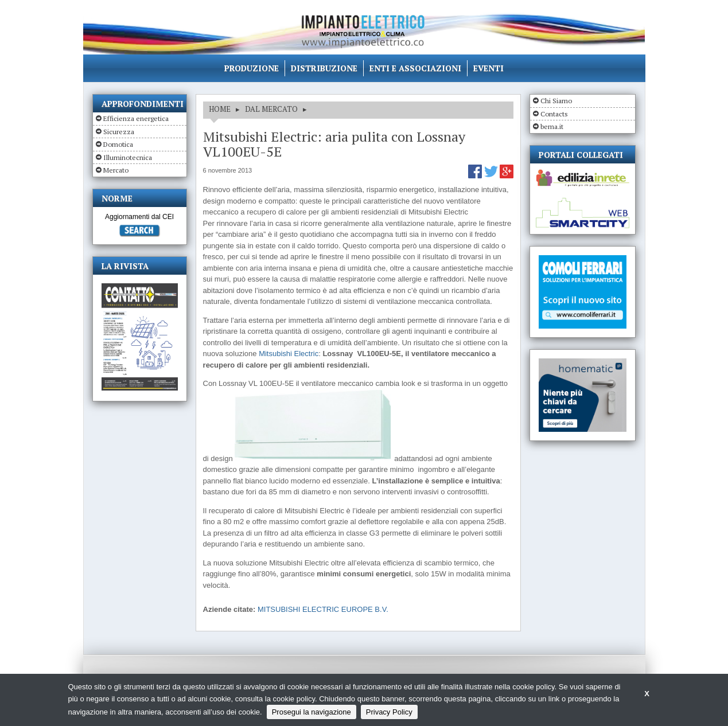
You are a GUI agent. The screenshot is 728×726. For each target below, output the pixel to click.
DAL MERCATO (271, 109)
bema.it (552, 126)
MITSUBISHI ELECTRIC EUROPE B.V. (323, 609)
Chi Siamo (556, 101)
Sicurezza (119, 132)
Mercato (116, 170)
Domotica (118, 144)
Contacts (554, 114)
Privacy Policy (389, 712)
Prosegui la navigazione (312, 712)
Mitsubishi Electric (289, 354)
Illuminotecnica (128, 157)
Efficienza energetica (136, 118)
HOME (220, 109)
